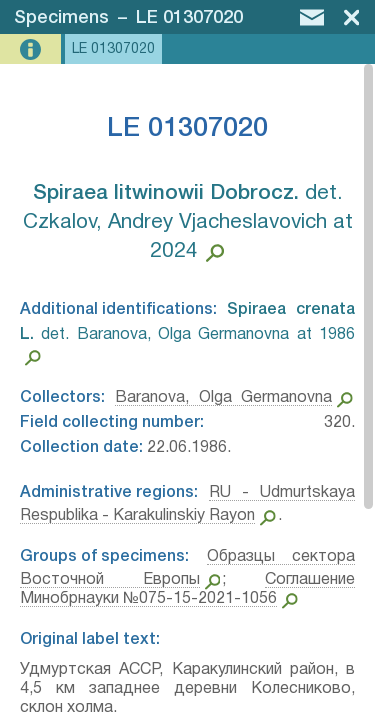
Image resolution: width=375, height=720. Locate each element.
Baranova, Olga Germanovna (224, 398)
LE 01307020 (189, 18)
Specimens (61, 18)
